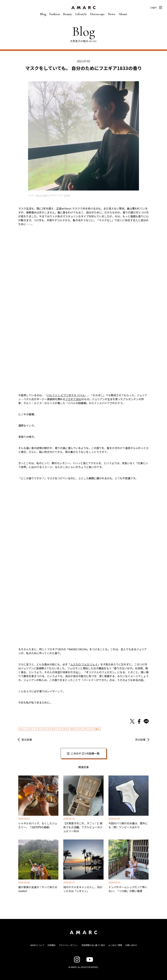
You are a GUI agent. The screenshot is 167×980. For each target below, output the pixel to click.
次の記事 (140, 740)
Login (153, 7)
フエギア (53, 729)
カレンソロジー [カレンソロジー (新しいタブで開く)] (43, 195)
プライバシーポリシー (68, 945)
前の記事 (27, 740)
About (123, 14)
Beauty (68, 14)
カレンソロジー (28, 729)
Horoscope (97, 14)
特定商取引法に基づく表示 (93, 945)
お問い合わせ (131, 945)
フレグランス (85, 729)
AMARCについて (37, 945)
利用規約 (52, 945)
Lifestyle (81, 14)
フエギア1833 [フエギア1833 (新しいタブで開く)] (73, 399)
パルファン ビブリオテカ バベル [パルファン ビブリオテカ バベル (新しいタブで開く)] (66, 395)
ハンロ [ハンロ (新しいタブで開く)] (67, 195)
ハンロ (42, 729)
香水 (98, 729)
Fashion (55, 14)
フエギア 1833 (68, 729)
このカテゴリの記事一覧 (85, 753)
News (112, 14)
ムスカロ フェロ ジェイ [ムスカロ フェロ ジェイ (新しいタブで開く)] (84, 664)
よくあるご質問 (115, 945)
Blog (43, 14)
